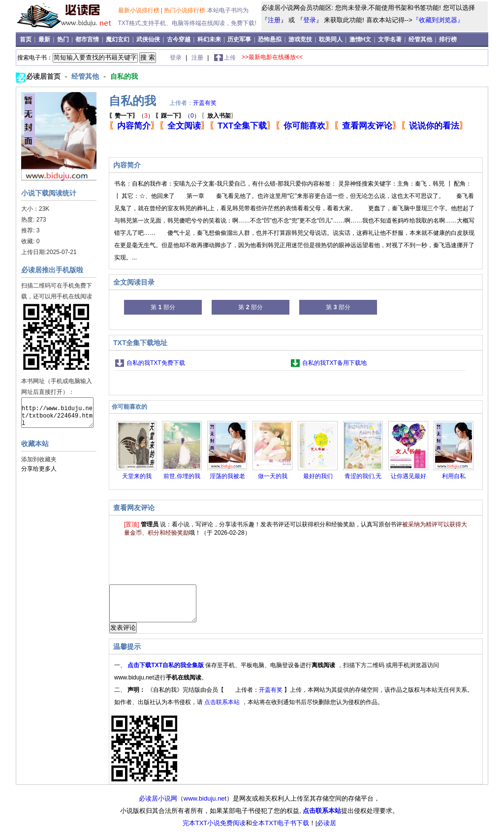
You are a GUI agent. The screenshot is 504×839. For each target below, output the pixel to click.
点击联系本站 (223, 710)
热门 (64, 39)
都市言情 (88, 39)
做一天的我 (273, 476)
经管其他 (421, 39)
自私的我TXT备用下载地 (334, 363)
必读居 (327, 830)
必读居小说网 (158, 806)
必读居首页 (44, 76)
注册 (274, 20)
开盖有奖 (205, 103)
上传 (230, 58)
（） (131, 116)
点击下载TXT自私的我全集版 (166, 673)
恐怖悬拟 (270, 39)
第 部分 (163, 307)
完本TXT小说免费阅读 (214, 830)
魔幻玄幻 (118, 39)
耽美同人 (331, 39)
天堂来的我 (137, 476)
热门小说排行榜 (185, 10)
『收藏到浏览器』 (438, 20)
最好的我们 (318, 476)
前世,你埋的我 (182, 476)
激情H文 (361, 39)
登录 (310, 20)
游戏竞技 (301, 39)
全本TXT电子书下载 (281, 830)
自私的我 (124, 76)
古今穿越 (179, 39)
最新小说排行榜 (140, 10)
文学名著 (391, 39)
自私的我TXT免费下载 (156, 363)
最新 (45, 39)
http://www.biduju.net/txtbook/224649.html (57, 413)
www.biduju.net (205, 806)
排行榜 (448, 39)
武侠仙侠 (149, 39)
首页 (26, 39)
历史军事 (240, 39)
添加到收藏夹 (39, 459)
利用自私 (454, 476)
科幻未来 (210, 39)
